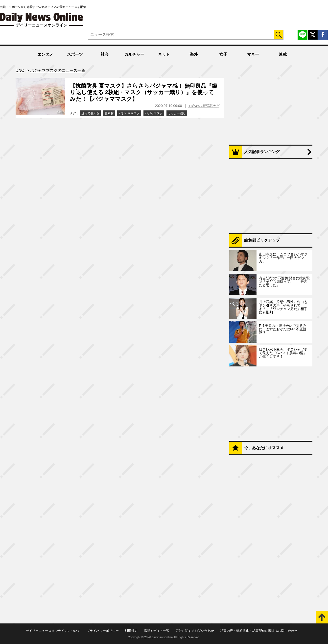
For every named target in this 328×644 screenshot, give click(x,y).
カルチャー (134, 54)
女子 (223, 54)
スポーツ (75, 54)
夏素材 (109, 113)
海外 (194, 54)
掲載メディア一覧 (157, 631)
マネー (253, 54)
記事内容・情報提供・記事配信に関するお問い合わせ (259, 631)
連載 (283, 54)
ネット (164, 54)
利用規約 (131, 631)
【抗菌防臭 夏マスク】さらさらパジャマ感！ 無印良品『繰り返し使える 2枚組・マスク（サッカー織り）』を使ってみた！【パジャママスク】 (144, 92)
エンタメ (45, 54)
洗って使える (90, 113)
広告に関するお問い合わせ (195, 631)
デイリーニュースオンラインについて (53, 631)
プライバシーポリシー (103, 631)
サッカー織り (177, 113)
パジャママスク (129, 113)
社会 (105, 54)
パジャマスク (154, 113)
